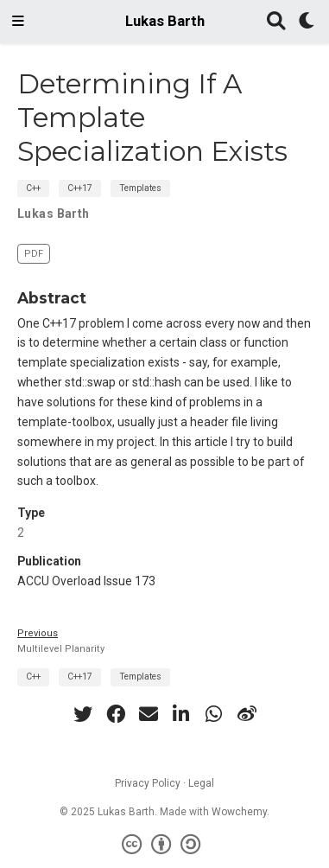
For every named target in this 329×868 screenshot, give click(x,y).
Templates (140, 188)
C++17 (80, 188)
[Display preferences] (307, 22)
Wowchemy (239, 812)
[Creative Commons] (164, 845)
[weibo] (247, 714)
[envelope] (149, 714)
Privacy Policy (148, 783)
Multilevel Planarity (61, 649)
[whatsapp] (214, 714)
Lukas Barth (165, 21)
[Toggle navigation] (18, 22)
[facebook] (116, 714)
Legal (201, 783)
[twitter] (83, 714)
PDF (34, 254)
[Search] (276, 22)
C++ (33, 188)
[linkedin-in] (181, 714)
